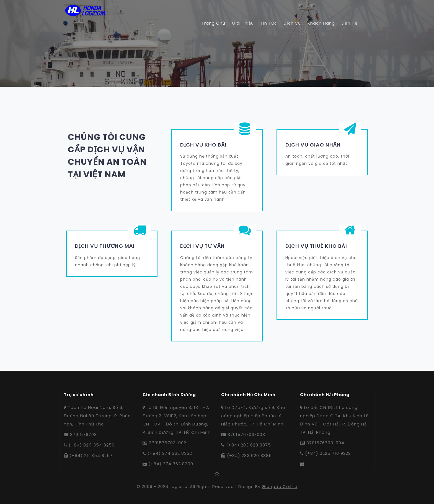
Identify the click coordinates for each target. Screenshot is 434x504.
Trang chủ (213, 23)
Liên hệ (349, 23)
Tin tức (269, 23)
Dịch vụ (292, 23)
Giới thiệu (243, 23)
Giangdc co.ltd (280, 486)
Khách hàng (321, 23)
